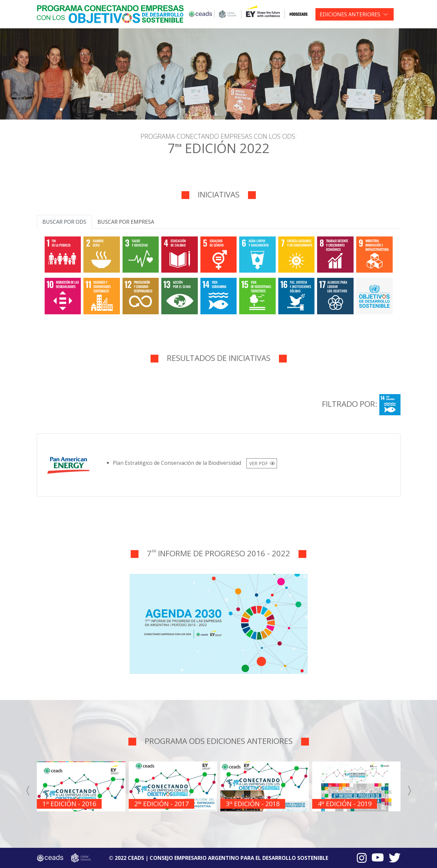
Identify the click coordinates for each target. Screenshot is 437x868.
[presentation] (28, 790)
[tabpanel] (219, 274)
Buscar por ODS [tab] (64, 222)
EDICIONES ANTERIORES (350, 14)
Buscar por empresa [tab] (126, 222)
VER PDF (259, 463)
